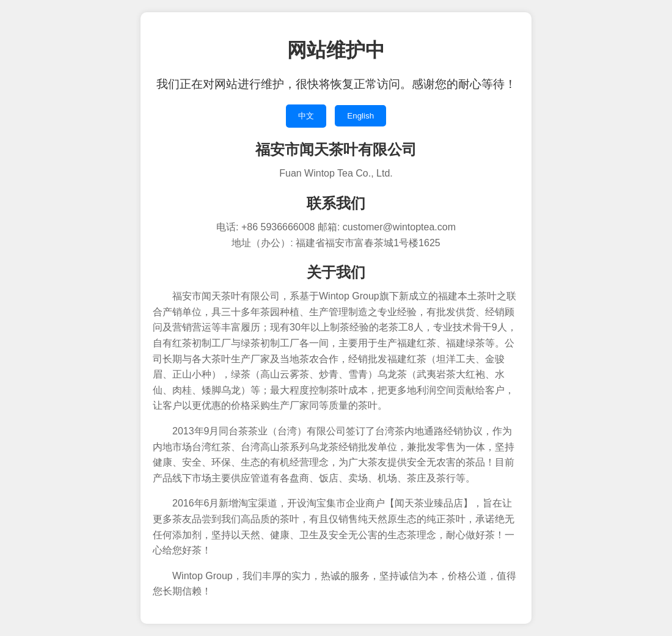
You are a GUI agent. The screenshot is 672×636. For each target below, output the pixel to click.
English (360, 116)
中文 (306, 116)
